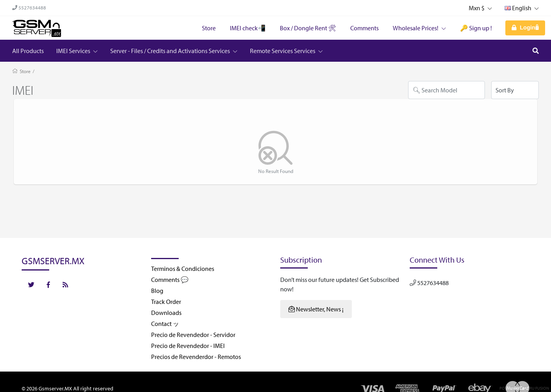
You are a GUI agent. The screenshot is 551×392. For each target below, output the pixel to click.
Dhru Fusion (536, 388)
